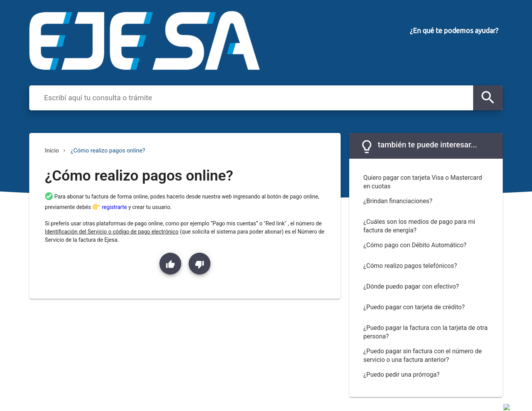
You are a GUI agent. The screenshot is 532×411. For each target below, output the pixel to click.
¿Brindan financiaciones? (398, 201)
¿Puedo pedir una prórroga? (401, 375)
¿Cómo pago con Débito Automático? (415, 245)
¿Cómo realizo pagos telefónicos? (410, 266)
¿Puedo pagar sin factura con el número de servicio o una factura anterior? (422, 356)
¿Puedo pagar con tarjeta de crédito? (414, 307)
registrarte (115, 207)
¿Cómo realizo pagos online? (108, 151)
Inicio (52, 151)
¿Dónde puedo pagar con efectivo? (411, 286)
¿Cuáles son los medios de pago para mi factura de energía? (419, 226)
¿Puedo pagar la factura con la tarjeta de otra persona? (425, 332)
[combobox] (257, 97)
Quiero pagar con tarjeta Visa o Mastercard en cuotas (423, 182)
